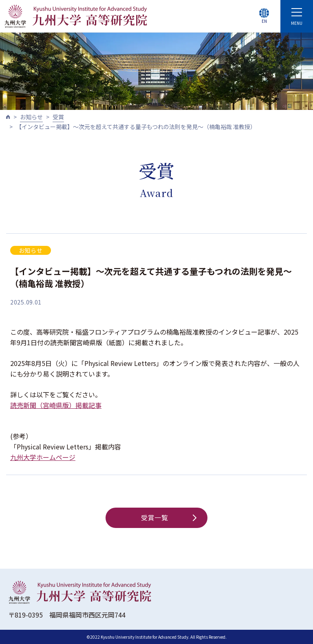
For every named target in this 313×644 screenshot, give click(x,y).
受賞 (58, 117)
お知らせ (31, 117)
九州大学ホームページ (43, 457)
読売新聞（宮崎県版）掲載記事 (56, 405)
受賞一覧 (169, 517)
